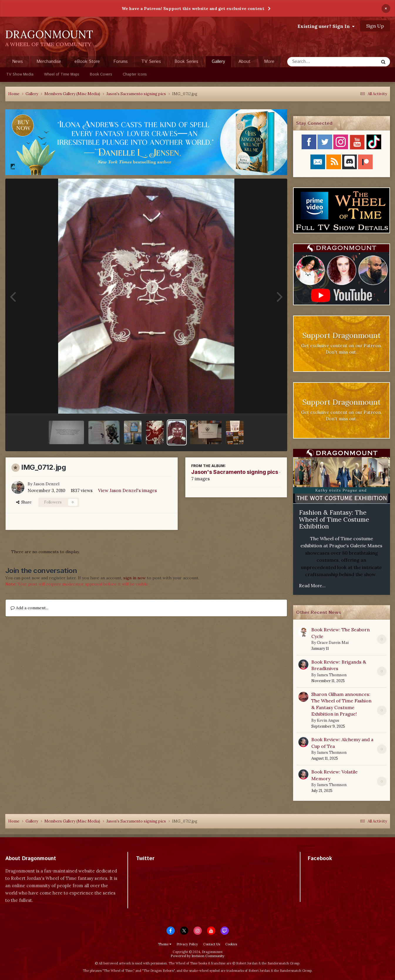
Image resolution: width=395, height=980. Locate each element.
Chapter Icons (135, 74)
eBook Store (87, 62)
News (17, 62)
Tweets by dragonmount (162, 869)
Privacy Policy (187, 944)
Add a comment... (30, 608)
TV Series (151, 62)
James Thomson (332, 675)
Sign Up (375, 26)
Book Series (186, 62)
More (269, 62)
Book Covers (101, 74)
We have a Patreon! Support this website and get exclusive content (193, 9)
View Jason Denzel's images (127, 490)
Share (24, 502)
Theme (165, 944)
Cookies (231, 944)
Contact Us (212, 944)
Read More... (312, 586)
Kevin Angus (328, 720)
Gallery (218, 63)
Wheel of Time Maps (62, 74)
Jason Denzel (46, 484)
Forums (121, 62)
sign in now (135, 578)
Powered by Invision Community (197, 956)
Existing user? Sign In (326, 26)
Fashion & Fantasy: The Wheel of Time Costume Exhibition (334, 519)
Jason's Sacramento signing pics (235, 472)
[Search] (317, 62)
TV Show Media (20, 74)
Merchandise (49, 62)
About (244, 62)
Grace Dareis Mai (333, 643)
